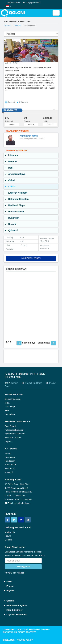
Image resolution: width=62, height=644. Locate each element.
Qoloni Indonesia (13, 399)
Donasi (31, 124)
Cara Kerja (10, 407)
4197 (13, 383)
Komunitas (10, 414)
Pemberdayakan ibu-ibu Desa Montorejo (28, 67)
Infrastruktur (10, 465)
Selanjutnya (44, 343)
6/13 (9, 342)
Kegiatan (17, 25)
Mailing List (10, 532)
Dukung (12, 124)
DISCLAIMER (9, 640)
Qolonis (8, 540)
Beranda (7, 25)
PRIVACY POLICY (25, 640)
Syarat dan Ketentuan (15, 434)
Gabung (50, 124)
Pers (7, 410)
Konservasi (10, 468)
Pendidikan (10, 461)
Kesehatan (10, 457)
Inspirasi (9, 472)
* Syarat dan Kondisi (14, 573)
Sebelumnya (29, 343)
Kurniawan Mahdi (12, 70)
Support (8, 441)
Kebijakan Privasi (13, 437)
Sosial (8, 453)
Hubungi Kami (13, 480)
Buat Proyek (10, 426)
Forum (8, 536)
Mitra (7, 403)
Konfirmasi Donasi (31, 258)
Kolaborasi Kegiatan (14, 430)
